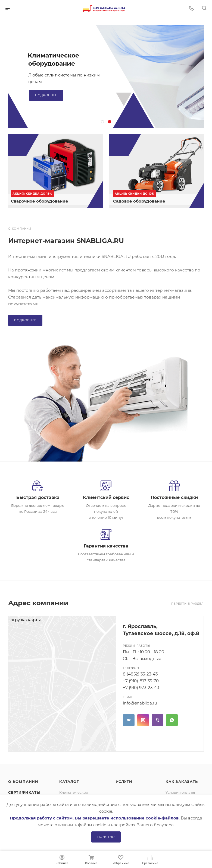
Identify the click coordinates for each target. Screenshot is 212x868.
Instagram (143, 720)
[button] (102, 122)
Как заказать (182, 781)
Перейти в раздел (188, 604)
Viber (158, 720)
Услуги (124, 781)
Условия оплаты (180, 792)
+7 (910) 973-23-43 (141, 688)
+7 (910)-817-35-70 (141, 681)
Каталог (69, 781)
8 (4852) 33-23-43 (140, 674)
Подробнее (46, 95)
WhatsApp (172, 720)
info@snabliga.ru (140, 703)
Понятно (106, 837)
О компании (23, 781)
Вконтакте (129, 720)
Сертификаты (24, 792)
